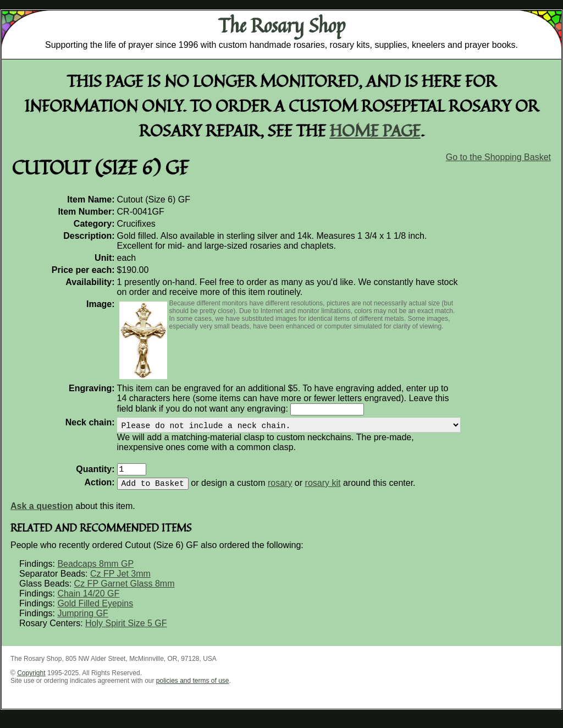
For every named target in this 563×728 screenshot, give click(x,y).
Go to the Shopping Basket (498, 157)
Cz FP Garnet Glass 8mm (125, 592)
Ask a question (42, 515)
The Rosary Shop (282, 25)
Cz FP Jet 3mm (120, 582)
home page (375, 130)
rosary (280, 492)
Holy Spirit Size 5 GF (126, 632)
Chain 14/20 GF (88, 602)
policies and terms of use (193, 689)
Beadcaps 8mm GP (95, 573)
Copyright (31, 682)
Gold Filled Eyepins (95, 612)
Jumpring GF (82, 622)
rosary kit (323, 492)
